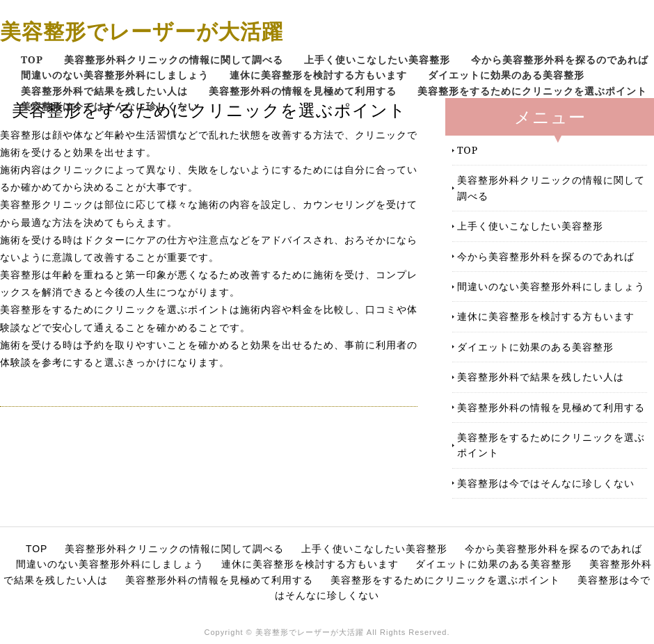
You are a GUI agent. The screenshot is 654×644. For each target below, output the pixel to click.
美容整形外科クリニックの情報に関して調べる (174, 59)
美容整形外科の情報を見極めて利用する (303, 91)
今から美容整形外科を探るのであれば (560, 59)
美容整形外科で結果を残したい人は (104, 91)
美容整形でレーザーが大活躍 (142, 31)
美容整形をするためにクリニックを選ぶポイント (532, 91)
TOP (32, 59)
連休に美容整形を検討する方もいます (318, 75)
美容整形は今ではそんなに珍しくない (110, 106)
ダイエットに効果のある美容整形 (506, 75)
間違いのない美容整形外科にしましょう (115, 75)
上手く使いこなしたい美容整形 (377, 59)
